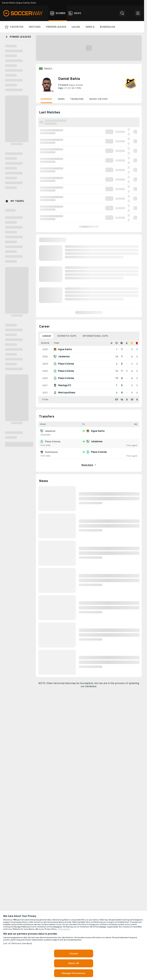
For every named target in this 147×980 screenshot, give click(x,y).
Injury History (98, 99)
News (61, 99)
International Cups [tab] (95, 336)
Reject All (73, 963)
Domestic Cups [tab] (67, 336)
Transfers (77, 99)
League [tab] (47, 336)
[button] (122, 13)
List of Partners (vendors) (18, 943)
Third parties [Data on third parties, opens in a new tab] (64, 929)
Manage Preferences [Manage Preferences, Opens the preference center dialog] (73, 973)
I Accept (74, 954)
